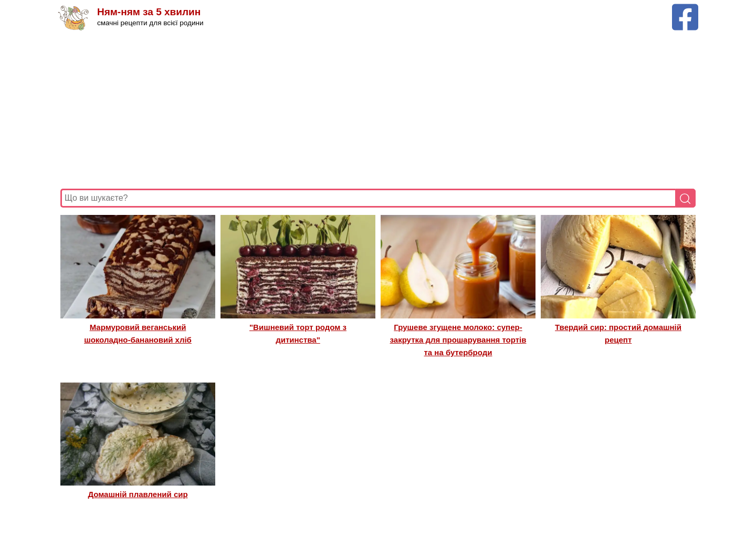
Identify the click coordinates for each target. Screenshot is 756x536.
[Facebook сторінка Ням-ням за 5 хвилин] (685, 9)
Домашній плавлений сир (138, 494)
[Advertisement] (375, 110)
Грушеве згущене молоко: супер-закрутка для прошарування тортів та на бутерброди (458, 340)
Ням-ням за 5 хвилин (149, 12)
